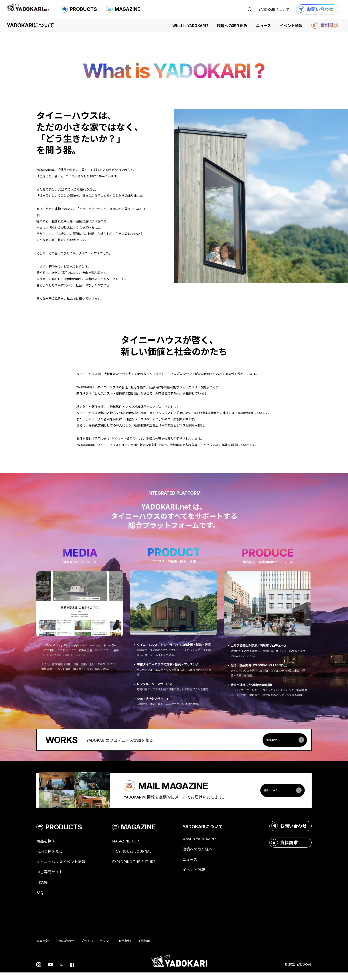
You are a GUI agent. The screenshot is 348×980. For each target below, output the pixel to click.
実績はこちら (285, 740)
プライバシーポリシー (96, 948)
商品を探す (46, 846)
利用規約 (125, 948)
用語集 (42, 889)
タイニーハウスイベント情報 (62, 868)
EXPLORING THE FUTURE (138, 868)
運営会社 (43, 948)
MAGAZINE (123, 9)
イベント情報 (291, 25)
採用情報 (144, 948)
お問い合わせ (289, 831)
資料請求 (285, 848)
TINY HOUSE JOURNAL (136, 857)
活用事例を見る (50, 857)
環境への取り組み (232, 25)
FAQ (40, 900)
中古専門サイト (50, 878)
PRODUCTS (79, 9)
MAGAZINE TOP (129, 846)
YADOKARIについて (274, 9)
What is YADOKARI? (190, 25)
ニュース (264, 25)
